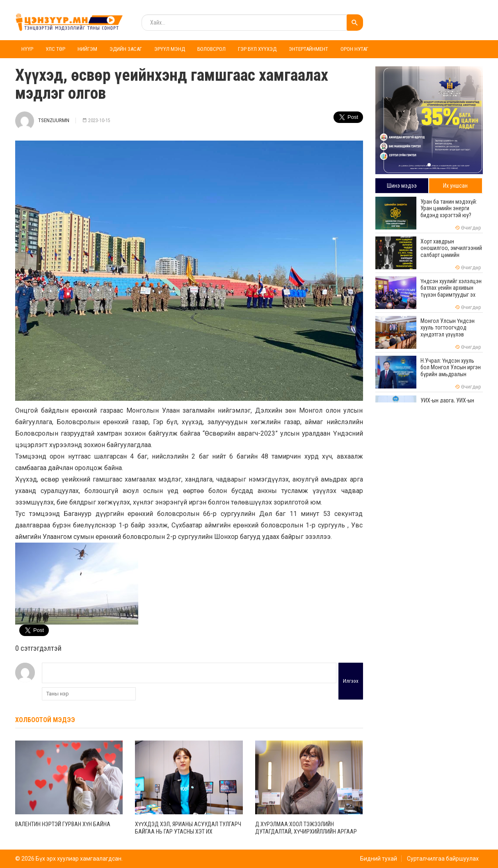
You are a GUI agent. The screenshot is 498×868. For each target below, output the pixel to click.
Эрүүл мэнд (170, 49)
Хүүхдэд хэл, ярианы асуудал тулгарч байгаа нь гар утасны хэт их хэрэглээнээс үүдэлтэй (188, 832)
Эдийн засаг (126, 49)
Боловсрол (211, 49)
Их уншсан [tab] (455, 186)
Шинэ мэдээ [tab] (402, 186)
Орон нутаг (354, 49)
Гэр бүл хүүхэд (257, 49)
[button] (429, 165)
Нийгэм (87, 49)
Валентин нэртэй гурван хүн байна (63, 824)
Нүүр (27, 49)
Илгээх (351, 681)
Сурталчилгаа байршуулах (443, 859)
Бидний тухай (379, 859)
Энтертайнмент (308, 49)
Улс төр (55, 49)
